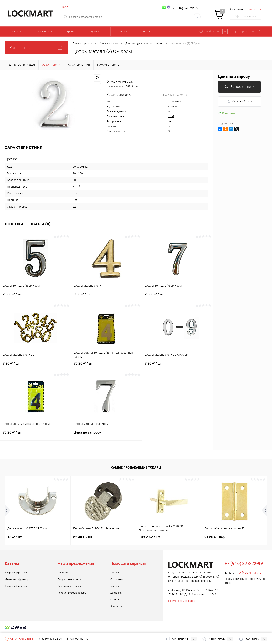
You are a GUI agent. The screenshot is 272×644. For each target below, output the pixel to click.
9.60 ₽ (106, 297)
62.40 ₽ (83, 537)
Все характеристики (176, 95)
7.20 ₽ (35, 366)
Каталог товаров (36, 48)
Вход (65, 7)
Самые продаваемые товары (136, 467)
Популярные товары (70, 579)
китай (171, 116)
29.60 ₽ (35, 297)
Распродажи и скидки (70, 586)
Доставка (97, 32)
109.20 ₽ (149, 537)
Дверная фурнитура (16, 573)
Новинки (63, 573)
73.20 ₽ (106, 366)
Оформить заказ (245, 16)
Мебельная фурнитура (18, 579)
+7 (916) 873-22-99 (50, 639)
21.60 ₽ (214, 537)
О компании (45, 32)
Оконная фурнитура (16, 586)
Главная (17, 32)
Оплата (122, 32)
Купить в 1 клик (240, 102)
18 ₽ (15, 537)
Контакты (148, 32)
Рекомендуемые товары (72, 593)
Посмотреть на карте (182, 601)
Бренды (71, 32)
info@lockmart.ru (248, 572)
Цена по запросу (106, 435)
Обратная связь (19, 639)
